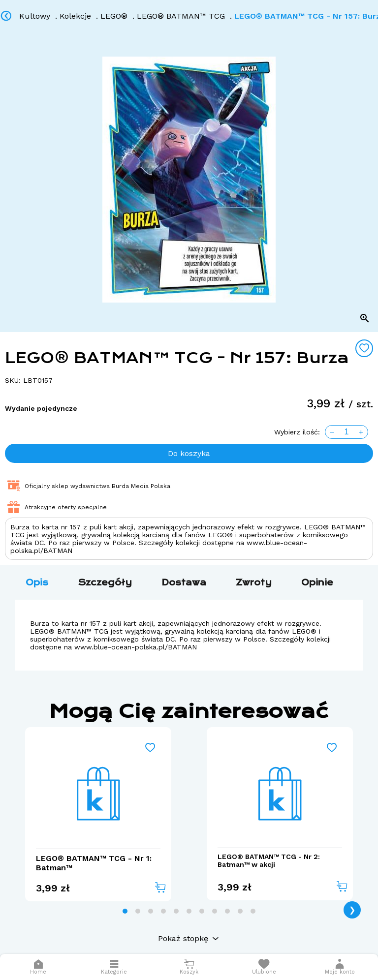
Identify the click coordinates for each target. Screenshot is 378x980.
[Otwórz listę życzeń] (264, 967)
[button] (340, 967)
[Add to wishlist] (364, 348)
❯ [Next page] (352, 910)
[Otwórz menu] (114, 967)
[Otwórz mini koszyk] (189, 967)
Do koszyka (189, 453)
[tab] (125, 911)
